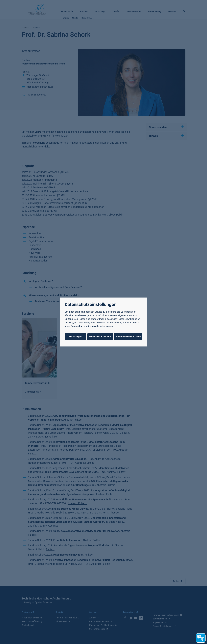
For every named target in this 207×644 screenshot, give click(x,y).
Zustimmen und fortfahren (128, 337)
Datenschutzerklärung (82, 326)
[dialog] (103, 322)
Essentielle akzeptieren (100, 337)
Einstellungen (75, 337)
